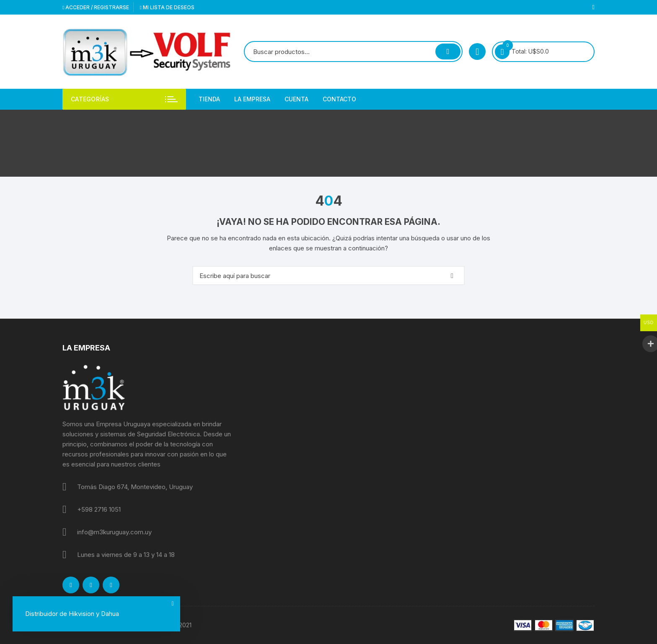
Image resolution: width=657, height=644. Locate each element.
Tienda (209, 99)
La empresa (252, 99)
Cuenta (296, 99)
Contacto (339, 99)
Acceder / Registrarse (96, 7)
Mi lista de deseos (167, 7)
